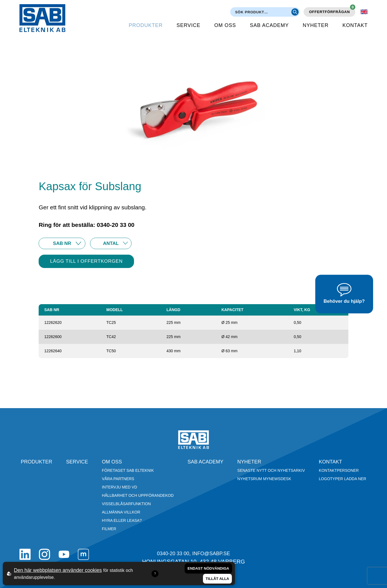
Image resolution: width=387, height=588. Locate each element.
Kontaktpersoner (339, 470)
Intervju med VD (120, 487)
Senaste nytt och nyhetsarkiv (271, 470)
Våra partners (118, 479)
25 (111, 243)
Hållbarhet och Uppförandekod (138, 495)
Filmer (109, 529)
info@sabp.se (211, 554)
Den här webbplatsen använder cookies (58, 570)
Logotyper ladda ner (343, 479)
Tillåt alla (218, 579)
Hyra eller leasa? (122, 520)
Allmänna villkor (121, 512)
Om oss (225, 25)
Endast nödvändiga (209, 568)
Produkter (146, 25)
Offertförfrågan (332, 11)
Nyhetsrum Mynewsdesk (264, 479)
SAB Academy (269, 25)
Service (188, 25)
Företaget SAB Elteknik (128, 470)
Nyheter (316, 25)
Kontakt (355, 25)
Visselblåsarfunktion (126, 504)
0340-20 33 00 (173, 554)
